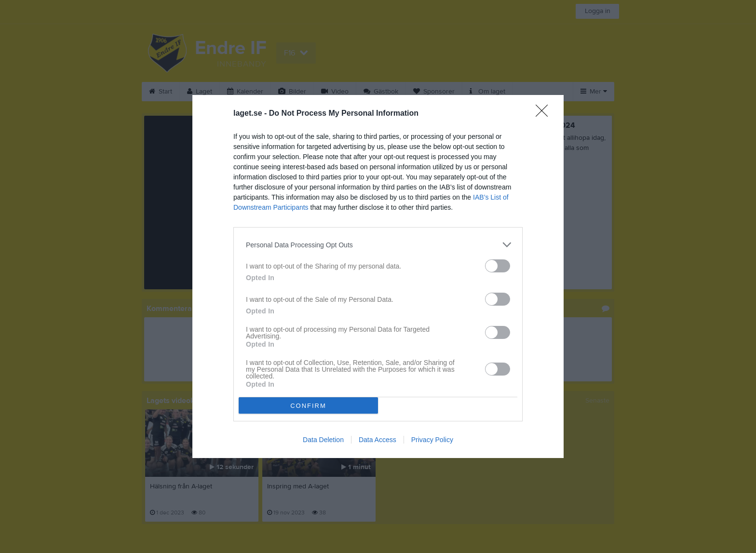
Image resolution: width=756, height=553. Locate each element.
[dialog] (378, 276)
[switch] (498, 266)
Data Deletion (323, 440)
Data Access (378, 440)
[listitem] (378, 245)
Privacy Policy (432, 440)
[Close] (545, 114)
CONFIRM (308, 406)
